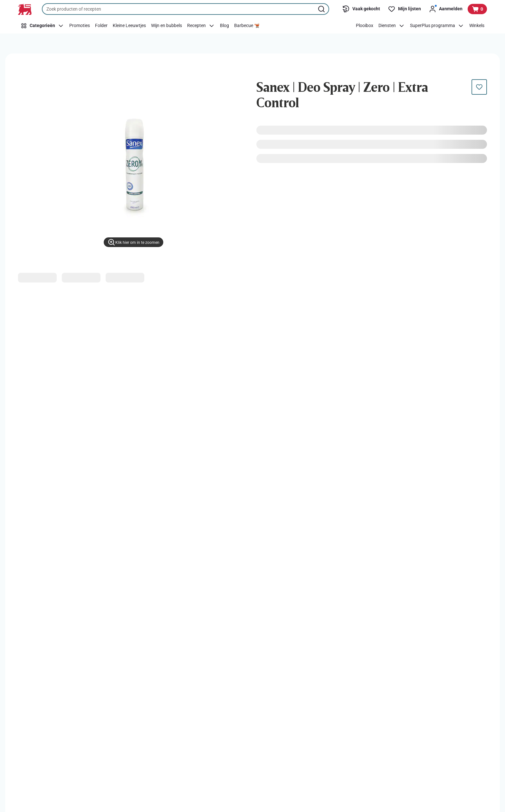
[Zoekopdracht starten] (322, 9)
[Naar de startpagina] (25, 9)
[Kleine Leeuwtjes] (129, 26)
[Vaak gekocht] (361, 9)
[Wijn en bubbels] (167, 26)
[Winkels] (477, 26)
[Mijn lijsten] (404, 9)
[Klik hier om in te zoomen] (133, 242)
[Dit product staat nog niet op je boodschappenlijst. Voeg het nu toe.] (479, 87)
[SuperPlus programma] (437, 26)
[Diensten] (392, 26)
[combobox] (186, 9)
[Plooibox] (365, 26)
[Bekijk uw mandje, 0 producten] (477, 9)
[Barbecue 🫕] (247, 26)
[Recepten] (201, 26)
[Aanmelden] (446, 9)
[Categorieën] (42, 26)
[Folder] (101, 26)
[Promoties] (80, 26)
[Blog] (224, 26)
